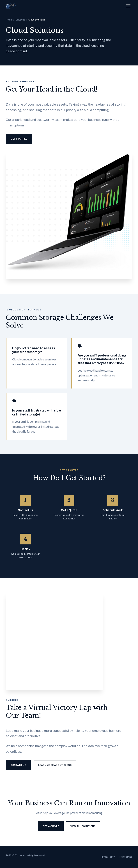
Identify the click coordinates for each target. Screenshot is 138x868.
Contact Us (18, 765)
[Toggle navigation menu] (128, 6)
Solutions (20, 20)
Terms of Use (126, 857)
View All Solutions (83, 826)
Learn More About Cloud (55, 765)
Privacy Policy (108, 857)
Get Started (19, 139)
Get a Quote (51, 826)
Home (9, 20)
